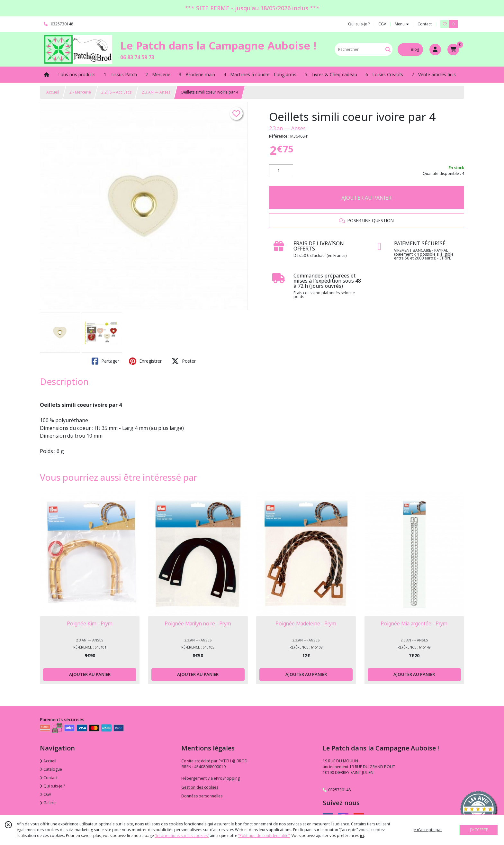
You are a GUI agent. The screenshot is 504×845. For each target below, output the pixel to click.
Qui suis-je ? (52, 786)
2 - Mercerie (80, 92)
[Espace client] (435, 50)
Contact (425, 24)
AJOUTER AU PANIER (366, 198)
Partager (105, 361)
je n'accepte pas (428, 830)
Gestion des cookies (200, 787)
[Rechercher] (388, 49)
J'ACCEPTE (479, 830)
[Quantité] (281, 171)
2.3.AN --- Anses (156, 92)
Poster (184, 361)
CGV (45, 794)
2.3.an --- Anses (287, 128)
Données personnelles (202, 796)
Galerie (48, 803)
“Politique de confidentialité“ (264, 836)
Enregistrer (145, 361)
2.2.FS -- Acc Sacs (116, 92)
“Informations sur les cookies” (182, 836)
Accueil (53, 92)
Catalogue (51, 769)
